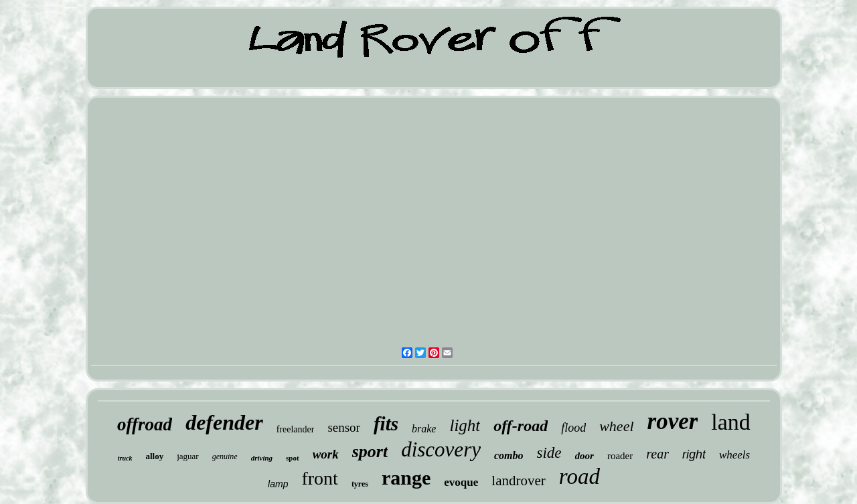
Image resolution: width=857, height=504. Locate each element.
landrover (518, 481)
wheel (616, 426)
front (319, 478)
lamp (278, 484)
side (549, 453)
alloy (154, 456)
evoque (461, 482)
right (694, 454)
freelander (296, 429)
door (585, 456)
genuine (225, 456)
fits (386, 424)
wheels (734, 455)
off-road (521, 426)
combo (509, 455)
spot (293, 458)
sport (370, 451)
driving (262, 458)
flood (573, 428)
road (579, 477)
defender (224, 422)
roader (620, 456)
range (406, 478)
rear (657, 454)
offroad (145, 424)
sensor (344, 427)
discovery (441, 449)
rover (673, 421)
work (326, 454)
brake (424, 429)
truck (125, 458)
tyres (360, 484)
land (731, 422)
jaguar (187, 456)
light (465, 425)
